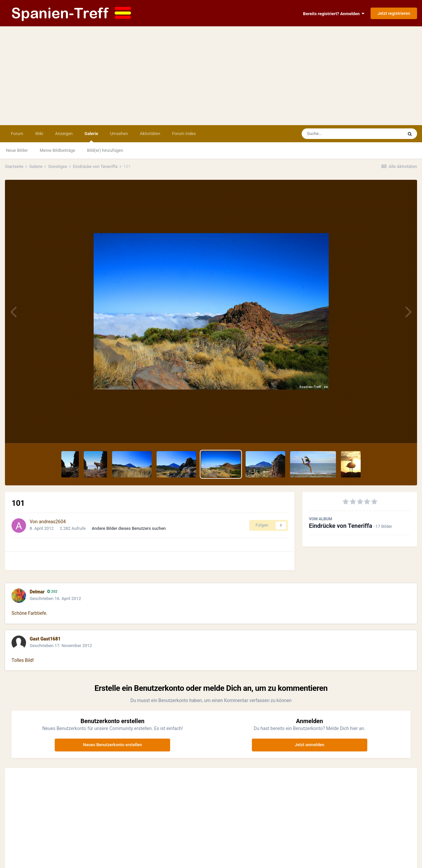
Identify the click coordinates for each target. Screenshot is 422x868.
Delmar (37, 592)
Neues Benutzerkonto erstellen (113, 745)
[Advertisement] (211, 76)
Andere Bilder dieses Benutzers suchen (129, 528)
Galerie (91, 137)
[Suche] (340, 134)
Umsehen (119, 134)
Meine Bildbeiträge (58, 150)
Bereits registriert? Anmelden (334, 14)
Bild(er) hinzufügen (105, 150)
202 (52, 592)
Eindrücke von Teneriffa (341, 526)
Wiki (39, 134)
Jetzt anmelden (310, 745)
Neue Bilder (17, 150)
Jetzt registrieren (394, 13)
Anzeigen (64, 134)
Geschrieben (55, 598)
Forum (17, 134)
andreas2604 (52, 522)
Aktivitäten (150, 134)
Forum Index (184, 134)
